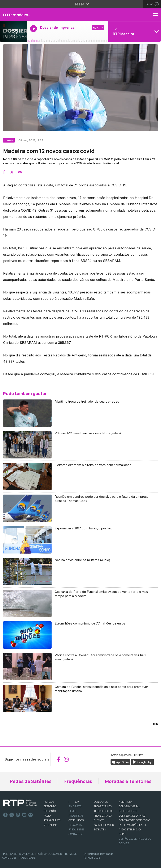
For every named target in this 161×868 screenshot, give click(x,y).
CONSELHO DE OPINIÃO (132, 816)
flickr (31, 815)
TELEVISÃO (50, 811)
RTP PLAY (74, 802)
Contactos (76, 834)
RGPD (122, 834)
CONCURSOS (76, 820)
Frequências (78, 781)
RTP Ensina (50, 825)
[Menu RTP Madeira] (157, 15)
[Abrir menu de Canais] (134, 31)
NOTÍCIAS (49, 802)
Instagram (18, 815)
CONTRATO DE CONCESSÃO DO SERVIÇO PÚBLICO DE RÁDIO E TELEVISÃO (134, 825)
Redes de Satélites (31, 781)
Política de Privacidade (18, 854)
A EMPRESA (125, 802)
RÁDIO (47, 816)
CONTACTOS (101, 802)
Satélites (100, 829)
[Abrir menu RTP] (81, 4)
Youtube (24, 815)
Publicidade (27, 858)
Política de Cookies (49, 854)
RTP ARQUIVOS (52, 820)
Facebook (5, 815)
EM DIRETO (75, 806)
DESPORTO (50, 806)
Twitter (12, 815)
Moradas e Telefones (128, 781)
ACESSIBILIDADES (104, 825)
